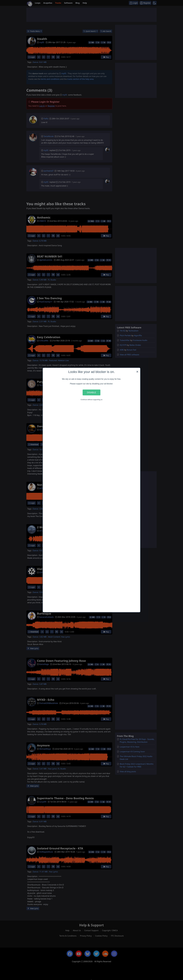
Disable (91, 392)
